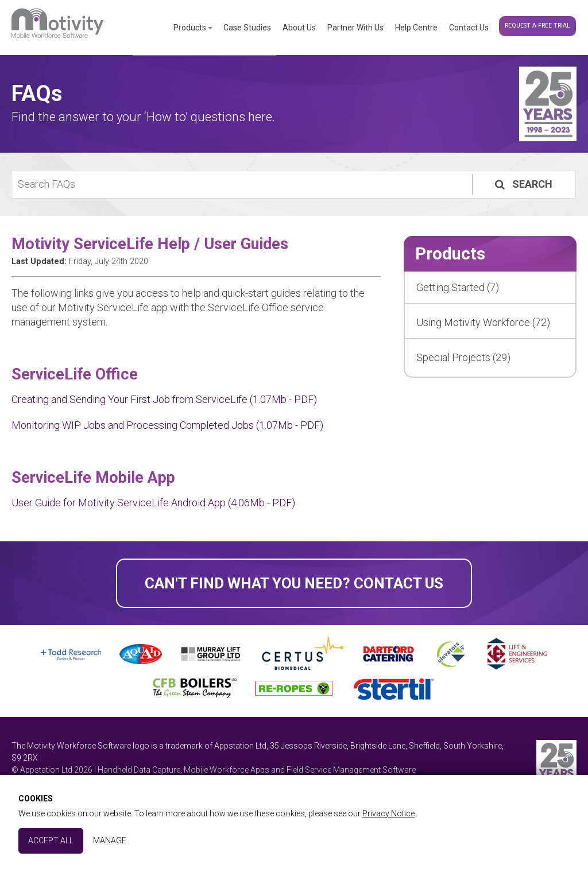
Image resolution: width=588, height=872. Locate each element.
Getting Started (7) (458, 287)
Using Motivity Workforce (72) (483, 322)
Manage (110, 840)
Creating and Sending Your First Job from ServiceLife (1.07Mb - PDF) (164, 399)
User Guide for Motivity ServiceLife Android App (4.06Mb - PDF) (153, 503)
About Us (299, 28)
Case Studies (247, 28)
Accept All (51, 840)
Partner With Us (355, 28)
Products (190, 28)
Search (523, 184)
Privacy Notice (388, 813)
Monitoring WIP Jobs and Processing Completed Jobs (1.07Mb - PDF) (167, 425)
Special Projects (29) (463, 357)
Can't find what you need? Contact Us (294, 583)
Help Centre (416, 28)
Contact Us (469, 28)
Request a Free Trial (537, 26)
